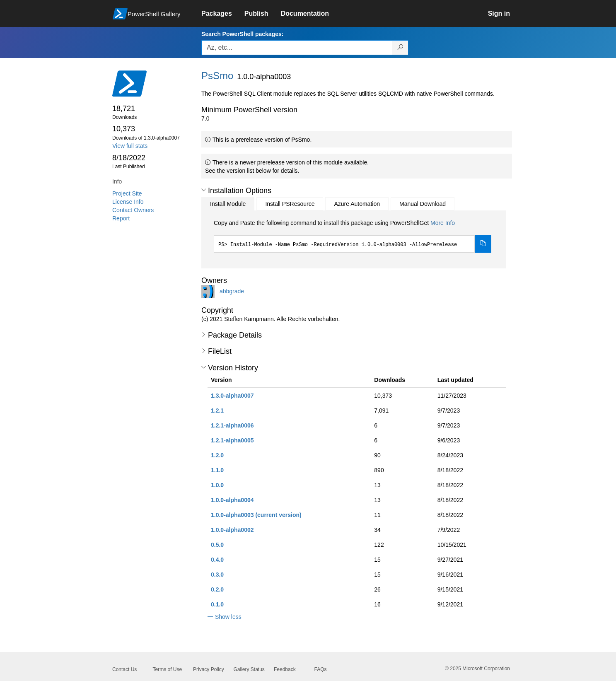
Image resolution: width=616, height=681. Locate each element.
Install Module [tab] (228, 204)
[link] (223, 14)
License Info (128, 202)
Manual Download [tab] (423, 204)
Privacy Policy (209, 669)
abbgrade (232, 291)
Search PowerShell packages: (242, 34)
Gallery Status (249, 669)
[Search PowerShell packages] (400, 48)
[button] (204, 190)
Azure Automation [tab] (357, 204)
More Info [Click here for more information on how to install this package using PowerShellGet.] (443, 223)
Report (121, 218)
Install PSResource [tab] (290, 204)
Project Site (127, 193)
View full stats (130, 146)
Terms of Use (168, 669)
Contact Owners (133, 210)
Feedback (285, 669)
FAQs (321, 669)
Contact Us (124, 669)
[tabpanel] (353, 236)
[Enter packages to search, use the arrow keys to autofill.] (297, 48)
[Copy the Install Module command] (483, 244)
